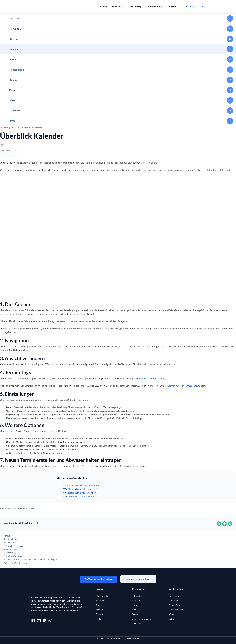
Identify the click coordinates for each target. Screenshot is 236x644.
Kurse (104, 6)
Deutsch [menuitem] (189, 6)
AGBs (171, 614)
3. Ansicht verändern (14, 546)
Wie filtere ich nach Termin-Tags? (151, 378)
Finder (99, 619)
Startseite (4, 128)
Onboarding (134, 6)
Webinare (137, 600)
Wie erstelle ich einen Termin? (79, 496)
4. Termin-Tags (11, 549)
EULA (171, 619)
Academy (100, 600)
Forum (172, 6)
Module (27, 128)
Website (99, 610)
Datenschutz (174, 600)
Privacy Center (175, 605)
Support (136, 605)
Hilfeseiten (117, 6)
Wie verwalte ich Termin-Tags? (182, 386)
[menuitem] (193, 6)
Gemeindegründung (141, 619)
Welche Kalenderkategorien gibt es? (82, 485)
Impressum (174, 596)
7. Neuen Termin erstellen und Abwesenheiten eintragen (30, 559)
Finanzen (100, 614)
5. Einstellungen (11, 553)
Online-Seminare (155, 6)
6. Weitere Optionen (13, 556)
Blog (98, 605)
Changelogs (137, 623)
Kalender (38, 128)
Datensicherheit (176, 610)
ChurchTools (102, 596)
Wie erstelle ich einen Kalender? (80, 493)
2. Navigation (10, 542)
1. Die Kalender (11, 539)
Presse (135, 614)
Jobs (134, 610)
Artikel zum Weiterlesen (15, 563)
